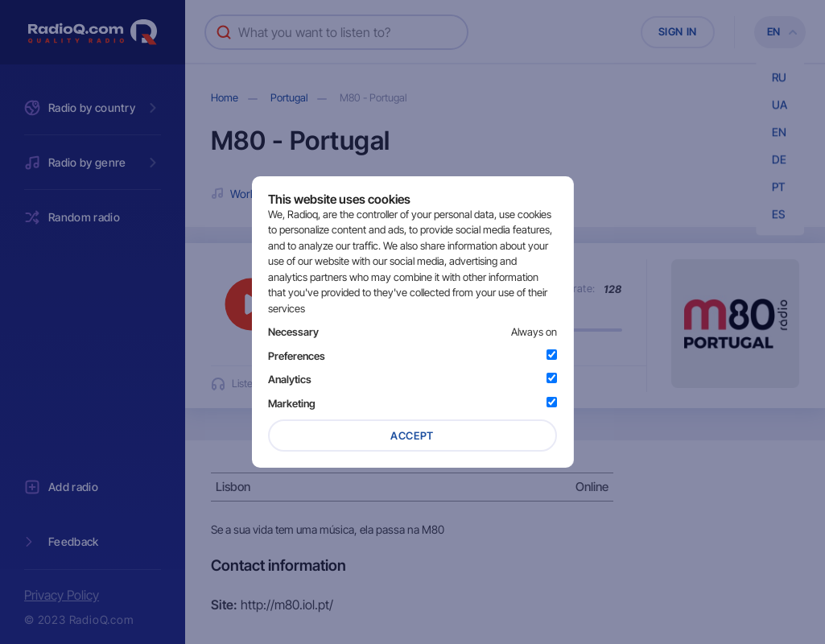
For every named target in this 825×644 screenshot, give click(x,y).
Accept (412, 436)
